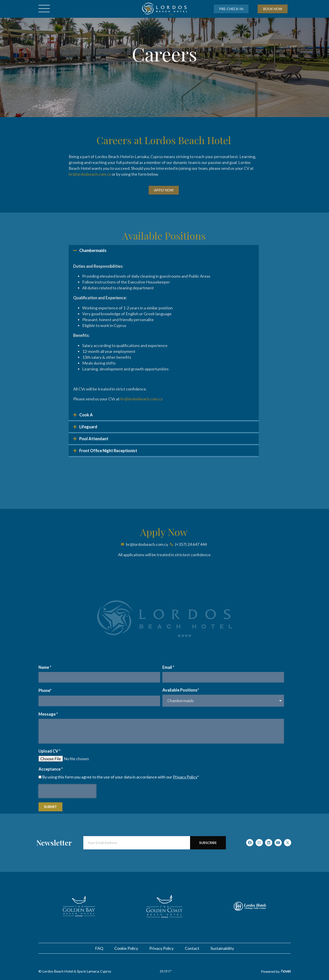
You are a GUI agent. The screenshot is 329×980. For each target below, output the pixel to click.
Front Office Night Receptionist (108, 451)
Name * (45, 667)
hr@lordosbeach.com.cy (90, 174)
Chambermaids (93, 250)
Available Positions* (181, 690)
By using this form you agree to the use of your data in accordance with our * (120, 777)
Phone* (45, 690)
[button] (164, 250)
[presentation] (67, 791)
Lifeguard (88, 427)
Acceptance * (51, 769)
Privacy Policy (185, 777)
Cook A (86, 415)
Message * (48, 714)
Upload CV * (50, 751)
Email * (168, 667)
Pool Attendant (94, 439)
